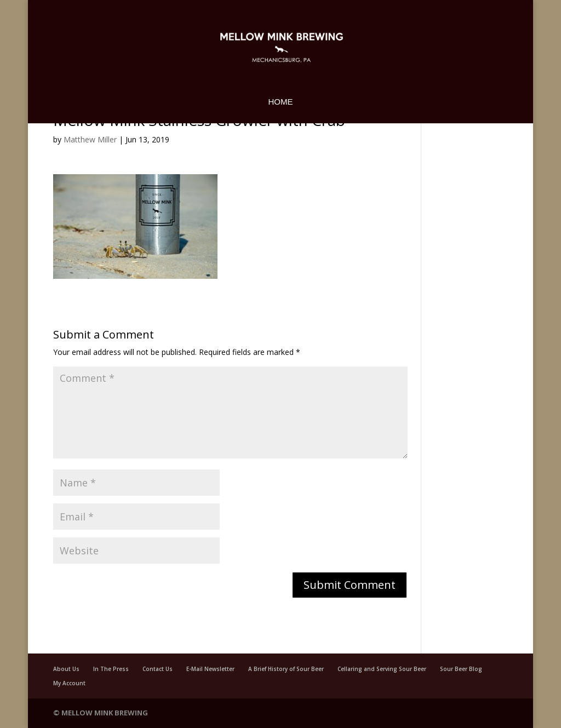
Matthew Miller (90, 139)
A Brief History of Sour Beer (286, 669)
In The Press (111, 669)
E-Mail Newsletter (210, 669)
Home (281, 102)
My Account (69, 683)
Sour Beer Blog (461, 669)
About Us (66, 669)
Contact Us (158, 669)
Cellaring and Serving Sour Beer (382, 669)
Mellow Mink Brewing (105, 713)
